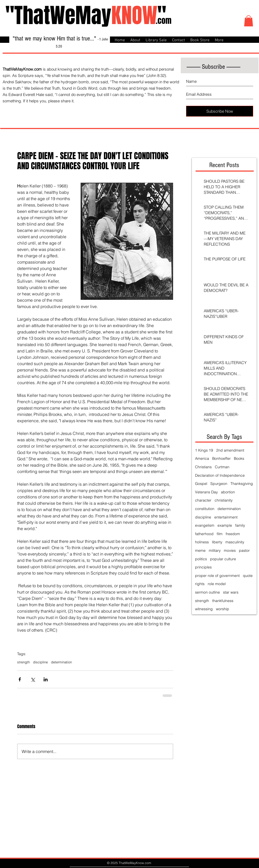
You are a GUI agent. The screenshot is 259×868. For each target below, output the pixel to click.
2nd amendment (230, 450)
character (203, 500)
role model (217, 584)
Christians (203, 467)
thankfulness (223, 601)
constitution (205, 509)
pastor (244, 550)
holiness (202, 542)
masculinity (235, 542)
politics (201, 559)
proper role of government (217, 576)
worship (223, 609)
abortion (228, 492)
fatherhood (204, 534)
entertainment (226, 517)
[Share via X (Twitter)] (33, 679)
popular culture (223, 559)
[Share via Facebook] (20, 679)
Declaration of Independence (220, 475)
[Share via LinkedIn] (46, 679)
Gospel (201, 484)
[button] (249, 21)
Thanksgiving (242, 484)
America (202, 458)
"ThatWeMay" (86, 15)
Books (239, 458)
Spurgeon (219, 484)
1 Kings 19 (204, 450)
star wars (231, 592)
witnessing (204, 609)
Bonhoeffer (221, 458)
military (215, 550)
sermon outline (207, 592)
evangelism (205, 525)
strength (24, 662)
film (220, 534)
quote (248, 576)
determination (61, 662)
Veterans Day (206, 492)
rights (200, 584)
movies (230, 550)
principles (203, 567)
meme (200, 550)
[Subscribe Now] (220, 111)
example (225, 525)
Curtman (222, 467)
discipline (40, 662)
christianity (224, 500)
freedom (233, 534)
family (240, 525)
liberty (217, 542)
